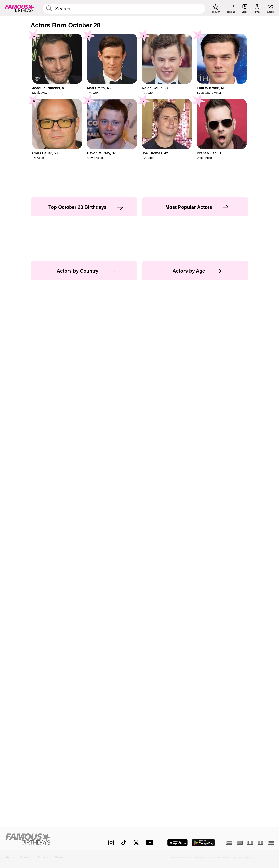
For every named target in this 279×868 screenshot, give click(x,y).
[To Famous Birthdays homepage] (19, 8)
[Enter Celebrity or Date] (124, 9)
